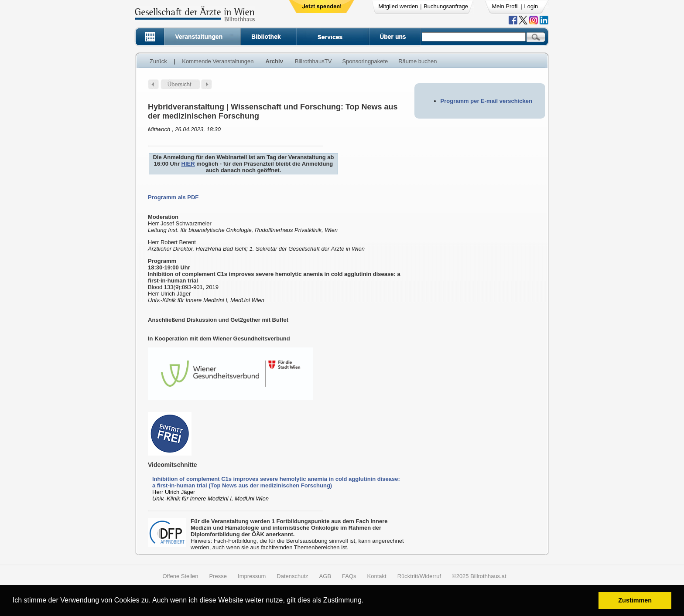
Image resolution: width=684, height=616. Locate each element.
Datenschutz (292, 576)
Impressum (252, 576)
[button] (367, 601)
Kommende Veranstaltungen (218, 61)
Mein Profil (505, 6)
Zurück (158, 61)
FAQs (349, 576)
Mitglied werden (398, 6)
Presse (218, 576)
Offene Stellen (180, 576)
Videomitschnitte (173, 465)
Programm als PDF (173, 197)
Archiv (274, 61)
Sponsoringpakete (365, 61)
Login (531, 6)
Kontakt (377, 576)
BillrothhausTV (313, 61)
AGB (325, 576)
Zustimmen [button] (635, 600)
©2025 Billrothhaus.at (479, 576)
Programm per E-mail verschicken (486, 101)
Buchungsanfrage (446, 6)
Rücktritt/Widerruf (419, 576)
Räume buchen (417, 61)
